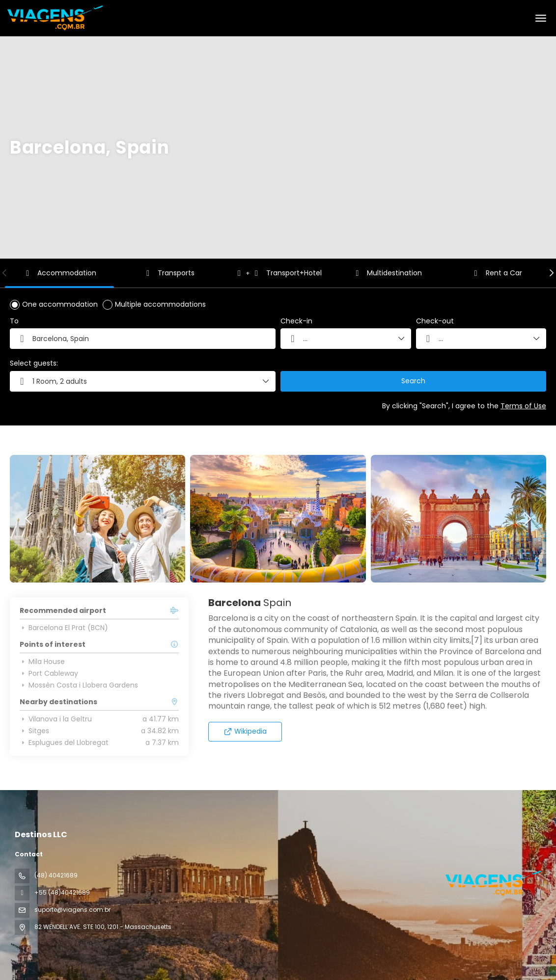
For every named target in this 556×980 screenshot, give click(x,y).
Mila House (42, 662)
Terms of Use (523, 406)
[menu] (541, 18)
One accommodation (60, 304)
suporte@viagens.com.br (72, 910)
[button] (5, 273)
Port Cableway (49, 673)
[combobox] (143, 339)
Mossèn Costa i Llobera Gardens (79, 685)
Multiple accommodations (160, 304)
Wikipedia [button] (245, 731)
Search (413, 381)
